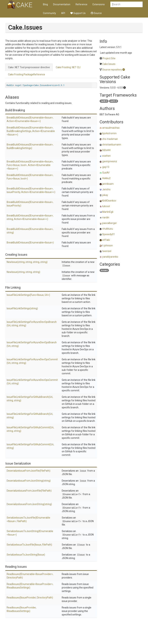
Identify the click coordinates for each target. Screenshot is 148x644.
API (63, 13)
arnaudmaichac (111, 128)
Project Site (109, 58)
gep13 (106, 167)
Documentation (62, 4)
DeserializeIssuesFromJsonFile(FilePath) (29, 491)
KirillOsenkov (109, 201)
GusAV (106, 173)
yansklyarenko (110, 257)
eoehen (106, 156)
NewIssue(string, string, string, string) (27, 262)
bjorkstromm (109, 133)
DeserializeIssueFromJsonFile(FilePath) (28, 471)
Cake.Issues (109, 64)
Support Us (78, 13)
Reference (81, 4)
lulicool (106, 206)
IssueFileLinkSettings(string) (22, 308)
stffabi (106, 240)
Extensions (99, 4)
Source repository (112, 70)
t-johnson (107, 246)
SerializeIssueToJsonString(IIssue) (26, 555)
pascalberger (110, 223)
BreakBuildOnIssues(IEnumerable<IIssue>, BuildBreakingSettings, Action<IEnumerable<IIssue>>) (31, 131)
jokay (105, 195)
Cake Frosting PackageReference (27, 74)
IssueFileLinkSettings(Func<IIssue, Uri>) (28, 295)
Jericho (106, 189)
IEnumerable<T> (72, 494)
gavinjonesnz (110, 161)
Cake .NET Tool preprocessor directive (29, 67)
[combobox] (126, 4)
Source (96, 13)
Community (49, 13)
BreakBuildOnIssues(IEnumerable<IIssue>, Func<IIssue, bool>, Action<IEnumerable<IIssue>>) (30, 165)
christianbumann (112, 145)
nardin (106, 217)
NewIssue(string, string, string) (23, 272)
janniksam (108, 184)
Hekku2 (106, 178)
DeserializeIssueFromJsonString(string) (29, 481)
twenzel (107, 251)
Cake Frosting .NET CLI (68, 67)
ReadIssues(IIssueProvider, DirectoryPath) (30, 598)
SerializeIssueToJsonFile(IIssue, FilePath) (29, 545)
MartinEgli (108, 212)
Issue (83, 471)
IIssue (66, 265)
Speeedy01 (109, 234)
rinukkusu (108, 229)
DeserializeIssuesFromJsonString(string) (29, 504)
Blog (45, 4)
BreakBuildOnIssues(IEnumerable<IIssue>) (30, 243)
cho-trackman (110, 139)
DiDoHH (106, 150)
